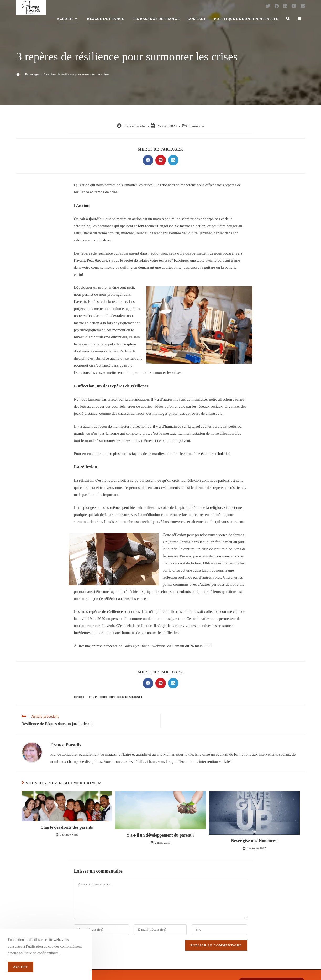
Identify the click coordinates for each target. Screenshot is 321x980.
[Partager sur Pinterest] (161, 160)
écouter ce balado (215, 454)
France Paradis (135, 126)
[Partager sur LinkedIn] (173, 160)
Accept (21, 967)
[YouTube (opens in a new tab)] (294, 6)
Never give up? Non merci (254, 841)
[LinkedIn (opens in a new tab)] (285, 6)
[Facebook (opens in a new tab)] (277, 6)
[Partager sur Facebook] (148, 160)
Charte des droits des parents (67, 827)
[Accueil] (18, 74)
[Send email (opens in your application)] (303, 6)
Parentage (197, 126)
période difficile (109, 697)
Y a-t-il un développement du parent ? (161, 835)
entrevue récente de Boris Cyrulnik (119, 646)
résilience (134, 697)
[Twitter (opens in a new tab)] (268, 6)
